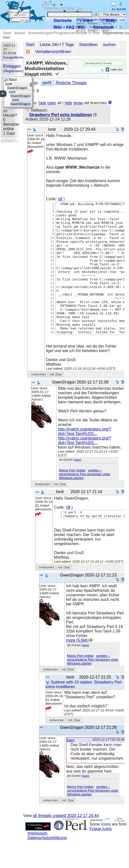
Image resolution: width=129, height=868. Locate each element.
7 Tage (68, 45)
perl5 (47, 83)
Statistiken (88, 45)
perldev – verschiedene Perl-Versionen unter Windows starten (85, 500)
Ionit (71, 768)
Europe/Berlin (13, 57)
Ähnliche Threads (71, 83)
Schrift (119, 9)
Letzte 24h (49, 45)
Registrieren (13, 71)
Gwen (77, 486)
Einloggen (12, 66)
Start (7, 33)
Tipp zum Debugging (97, 19)
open (52, 103)
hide (42, 103)
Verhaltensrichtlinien (53, 52)
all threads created (66, 843)
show (78, 103)
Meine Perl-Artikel (72, 497)
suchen (109, 45)
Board (20, 33)
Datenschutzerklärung (47, 866)
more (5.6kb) (77, 668)
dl (61, 199)
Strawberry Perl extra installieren (60, 115)
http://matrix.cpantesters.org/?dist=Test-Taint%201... (85, 458)
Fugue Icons (101, 857)
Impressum (38, 861)
